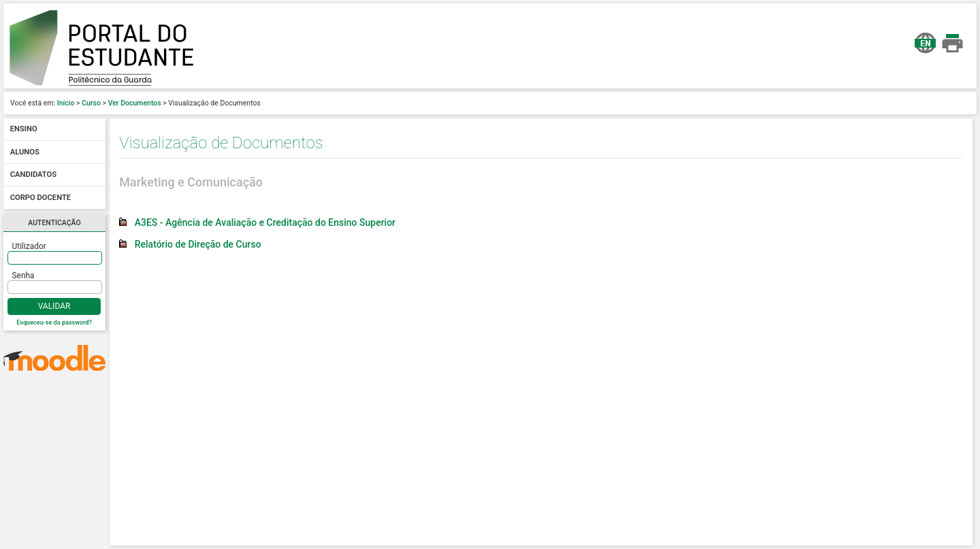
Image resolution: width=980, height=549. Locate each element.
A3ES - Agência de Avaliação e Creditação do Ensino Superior (265, 222)
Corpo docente (40, 198)
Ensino (24, 130)
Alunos (25, 152)
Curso (91, 103)
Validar (54, 306)
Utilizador (29, 246)
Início (66, 103)
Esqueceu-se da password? (54, 322)
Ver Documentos (135, 103)
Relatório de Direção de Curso (198, 244)
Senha (23, 276)
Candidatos (33, 175)
